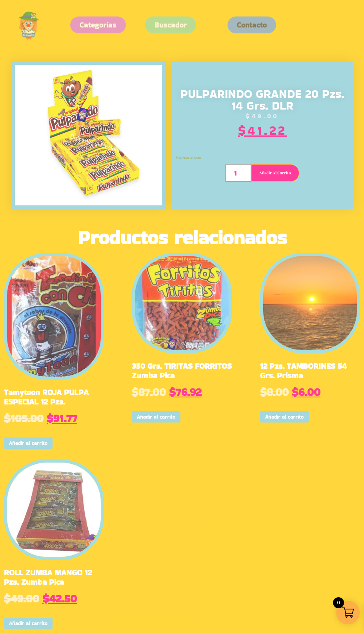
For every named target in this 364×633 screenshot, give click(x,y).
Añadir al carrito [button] (28, 443)
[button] (252, 25)
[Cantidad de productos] (238, 173)
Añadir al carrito (275, 173)
